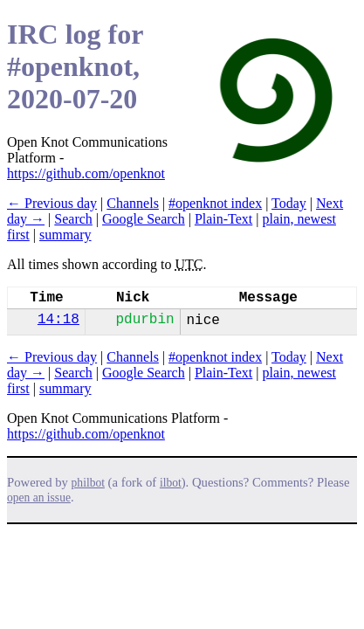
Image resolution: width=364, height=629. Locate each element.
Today (289, 203)
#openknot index (215, 203)
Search (73, 219)
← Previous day (52, 203)
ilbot (171, 483)
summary (65, 235)
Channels (133, 203)
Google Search (144, 219)
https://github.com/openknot (86, 173)
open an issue (39, 498)
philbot (88, 483)
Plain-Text (223, 219)
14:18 (58, 320)
